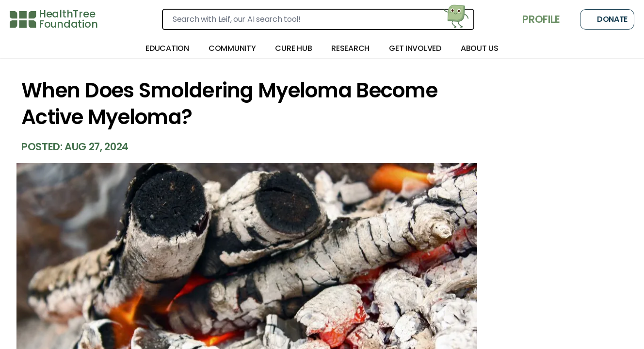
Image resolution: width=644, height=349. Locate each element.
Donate (607, 19)
